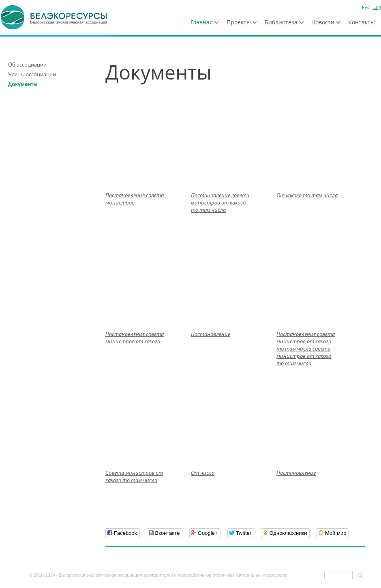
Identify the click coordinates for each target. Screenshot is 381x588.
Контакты (362, 22)
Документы (23, 84)
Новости (323, 22)
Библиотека (281, 22)
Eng (377, 7)
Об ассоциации (27, 65)
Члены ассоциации (32, 74)
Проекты (239, 22)
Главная (202, 22)
